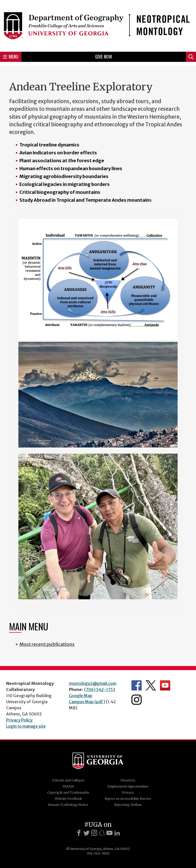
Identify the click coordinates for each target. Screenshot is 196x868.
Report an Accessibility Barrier (128, 799)
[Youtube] (109, 833)
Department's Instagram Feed (137, 700)
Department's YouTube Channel (165, 685)
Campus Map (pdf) (87, 702)
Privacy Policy (19, 720)
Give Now (104, 57)
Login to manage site (26, 726)
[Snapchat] (102, 833)
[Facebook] (79, 833)
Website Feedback (68, 799)
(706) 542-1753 (100, 689)
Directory (128, 780)
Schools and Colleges (68, 780)
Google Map (81, 696)
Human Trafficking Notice (68, 805)
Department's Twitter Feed (151, 685)
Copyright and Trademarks (68, 792)
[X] (87, 833)
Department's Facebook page (137, 685)
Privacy (128, 792)
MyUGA (68, 786)
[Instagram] (94, 833)
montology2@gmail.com (93, 683)
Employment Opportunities (128, 786)
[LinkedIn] (117, 833)
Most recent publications (47, 644)
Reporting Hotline (128, 805)
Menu (11, 57)
